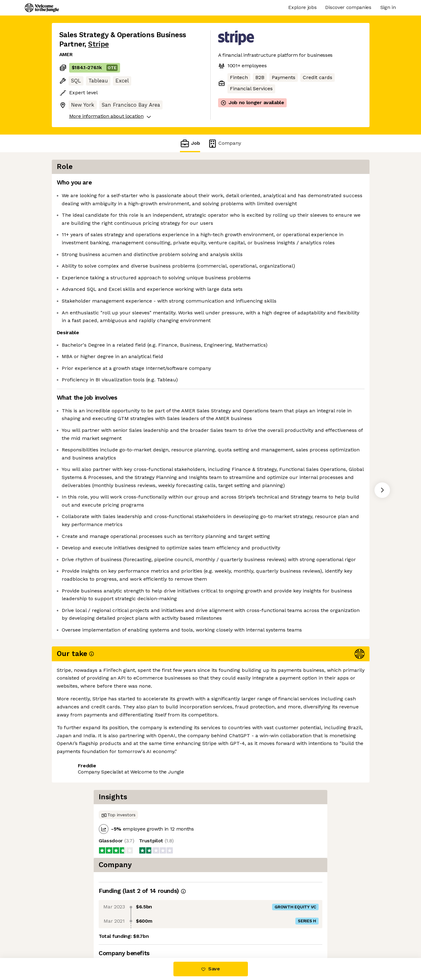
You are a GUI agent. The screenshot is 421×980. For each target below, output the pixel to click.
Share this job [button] (76, 932)
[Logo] (42, 8)
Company (224, 143)
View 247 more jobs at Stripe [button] (137, 932)
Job (190, 143)
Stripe (98, 44)
